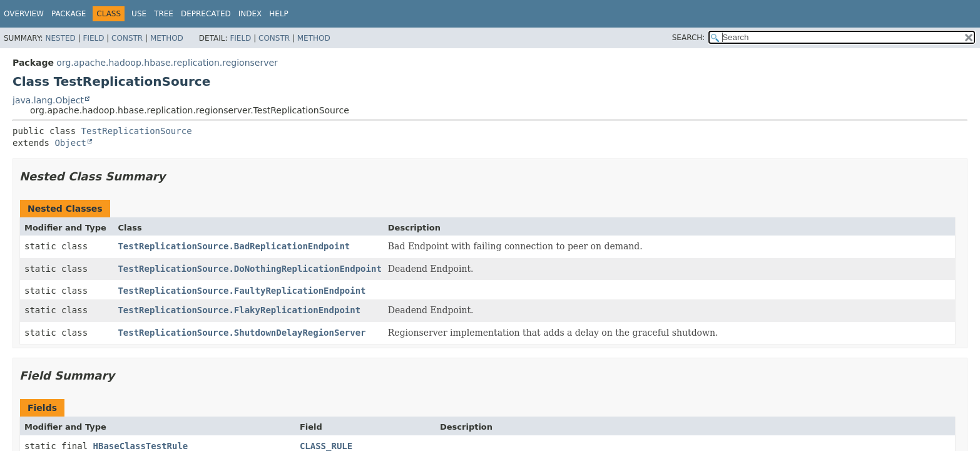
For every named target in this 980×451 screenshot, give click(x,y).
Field (93, 38)
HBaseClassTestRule (141, 446)
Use (139, 14)
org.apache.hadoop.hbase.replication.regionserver (167, 63)
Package (69, 14)
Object (70, 143)
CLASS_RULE (326, 446)
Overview (24, 14)
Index (250, 14)
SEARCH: (689, 38)
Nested (60, 38)
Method (167, 38)
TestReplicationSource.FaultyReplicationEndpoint (242, 291)
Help (279, 14)
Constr (127, 38)
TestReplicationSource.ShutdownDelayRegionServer (242, 333)
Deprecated (206, 14)
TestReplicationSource (137, 131)
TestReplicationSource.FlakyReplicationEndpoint (239, 310)
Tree (164, 14)
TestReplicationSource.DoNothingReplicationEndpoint (249, 269)
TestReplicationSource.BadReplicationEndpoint (234, 246)
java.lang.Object (48, 100)
